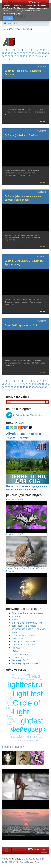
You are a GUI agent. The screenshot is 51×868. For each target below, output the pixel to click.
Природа (16, 648)
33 (42, 53)
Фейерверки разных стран (25, 663)
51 (47, 56)
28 (27, 53)
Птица (33, 676)
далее (42, 121)
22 (9, 53)
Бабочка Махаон (14, 500)
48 (39, 56)
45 (30, 56)
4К (14, 721)
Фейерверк (28, 729)
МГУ (9, 694)
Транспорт (17, 657)
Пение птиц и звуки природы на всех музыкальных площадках (27, 488)
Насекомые (17, 638)
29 (30, 53)
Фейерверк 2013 (20, 660)
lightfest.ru (25, 685)
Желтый (10, 724)
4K (10, 698)
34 (44, 53)
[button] (9, 462)
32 (39, 53)
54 (9, 60)
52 (3, 60)
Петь (9, 708)
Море (10, 705)
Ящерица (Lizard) (14, 534)
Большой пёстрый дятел (31, 741)
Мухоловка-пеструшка (23, 635)
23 (12, 53)
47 (36, 56)
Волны (13, 734)
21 (6, 53)
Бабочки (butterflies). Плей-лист (23, 135)
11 (22, 50)
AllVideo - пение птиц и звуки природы (24, 436)
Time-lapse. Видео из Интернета (27, 613)
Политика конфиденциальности (32, 8)
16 (37, 50)
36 (3, 56)
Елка (11, 713)
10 (19, 50)
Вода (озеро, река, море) (24, 626)
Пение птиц (19, 675)
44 (27, 56)
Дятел (11, 711)
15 (34, 50)
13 (28, 50)
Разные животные (21, 654)
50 (44, 56)
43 (24, 56)
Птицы (15, 651)
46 (33, 56)
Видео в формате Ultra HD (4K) (27, 623)
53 (6, 60)
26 (21, 53)
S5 (11, 696)
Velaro (38, 734)
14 (31, 50)
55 (12, 60)
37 (6, 56)
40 (15, 56)
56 (15, 60)
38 (9, 56)
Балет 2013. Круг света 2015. (21, 325)
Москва (15, 632)
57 (18, 60)
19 (45, 50)
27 (24, 53)
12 (25, 50)
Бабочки (16, 617)
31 (36, 53)
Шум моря (9, 703)
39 (12, 56)
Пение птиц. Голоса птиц (24, 645)
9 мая (10, 722)
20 (3, 53)
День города (15, 737)
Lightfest (29, 721)
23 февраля (30, 679)
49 (42, 56)
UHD (11, 719)
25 (18, 53)
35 (47, 53)
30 (33, 53)
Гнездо (10, 691)
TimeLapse (19, 678)
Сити (40, 679)
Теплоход (39, 737)
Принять (8, 18)
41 (18, 56)
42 (21, 56)
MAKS (45, 691)
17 (40, 50)
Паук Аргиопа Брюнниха (24, 642)
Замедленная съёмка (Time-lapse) (29, 629)
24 (15, 53)
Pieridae (21, 741)
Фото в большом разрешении (28, 415)
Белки (15, 620)
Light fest (28, 694)
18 (42, 50)
